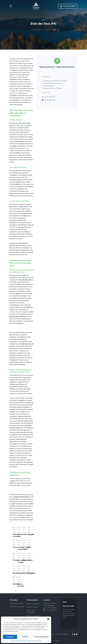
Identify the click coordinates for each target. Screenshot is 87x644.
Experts (39, 30)
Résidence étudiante (33, 616)
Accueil (34, 30)
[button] (48, 619)
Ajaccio (50, 30)
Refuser (25, 637)
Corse (45, 30)
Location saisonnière (17, 603)
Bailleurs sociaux (32, 607)
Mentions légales (62, 634)
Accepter (10, 637)
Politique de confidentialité (18, 641)
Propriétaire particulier (17, 607)
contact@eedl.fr (49, 100)
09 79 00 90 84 (48, 97)
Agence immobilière (33, 604)
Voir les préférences (41, 637)
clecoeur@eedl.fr (50, 610)
